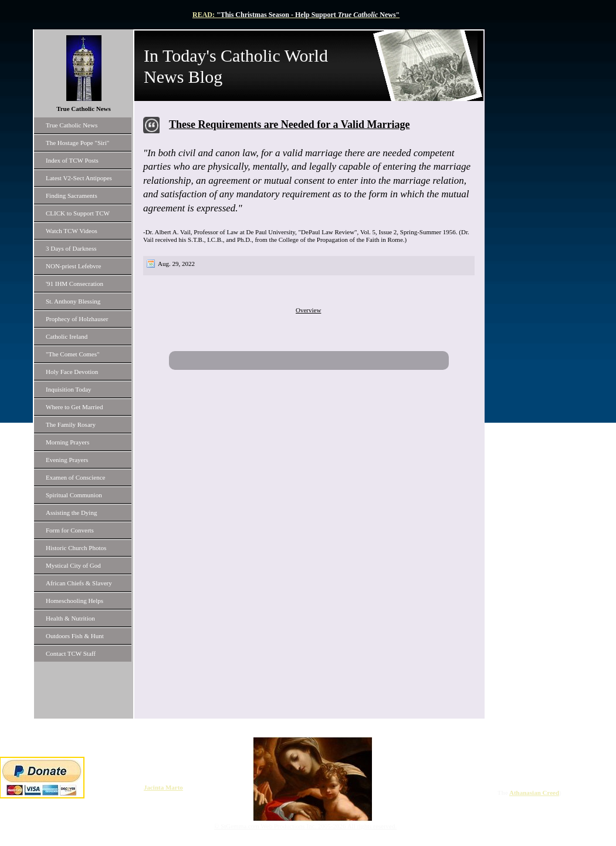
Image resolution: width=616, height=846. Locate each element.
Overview (308, 310)
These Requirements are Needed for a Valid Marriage (289, 124)
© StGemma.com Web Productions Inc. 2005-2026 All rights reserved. (305, 826)
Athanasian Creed (534, 793)
